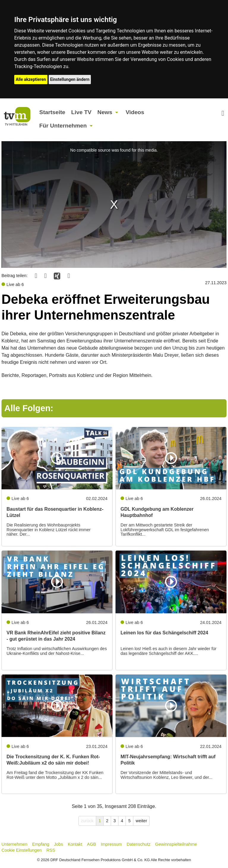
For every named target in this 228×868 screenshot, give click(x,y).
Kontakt (75, 844)
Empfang (41, 844)
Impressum (111, 844)
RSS (51, 850)
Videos (135, 112)
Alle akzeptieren (31, 79)
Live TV (81, 112)
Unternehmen (14, 844)
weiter (141, 821)
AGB (91, 844)
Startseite (52, 112)
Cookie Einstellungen (22, 850)
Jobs (58, 844)
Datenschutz (139, 844)
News (105, 112)
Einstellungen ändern (70, 79)
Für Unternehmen (63, 126)
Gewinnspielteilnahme (176, 844)
